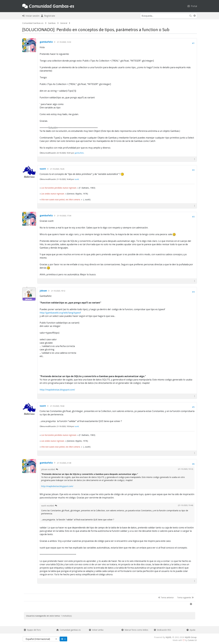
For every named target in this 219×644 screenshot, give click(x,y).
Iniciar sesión (31, 16)
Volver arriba (96, 630)
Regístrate (48, 16)
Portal (192, 6)
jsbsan (43, 291)
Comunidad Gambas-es (33, 23)
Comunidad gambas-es (69, 630)
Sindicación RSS (163, 630)
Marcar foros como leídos (135, 630)
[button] (195, 159)
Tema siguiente (185, 597)
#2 (193, 170)
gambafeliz (46, 42)
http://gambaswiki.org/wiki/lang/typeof (60, 313)
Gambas (52, 23)
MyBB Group (191, 637)
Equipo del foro (32, 630)
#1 (193, 43)
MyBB (168, 637)
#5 (193, 407)
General (64, 23)
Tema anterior (166, 597)
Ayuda (191, 630)
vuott (43, 169)
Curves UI (192, 640)
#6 (193, 464)
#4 (193, 292)
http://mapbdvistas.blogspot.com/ (57, 390)
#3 (193, 217)
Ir (63, 639)
